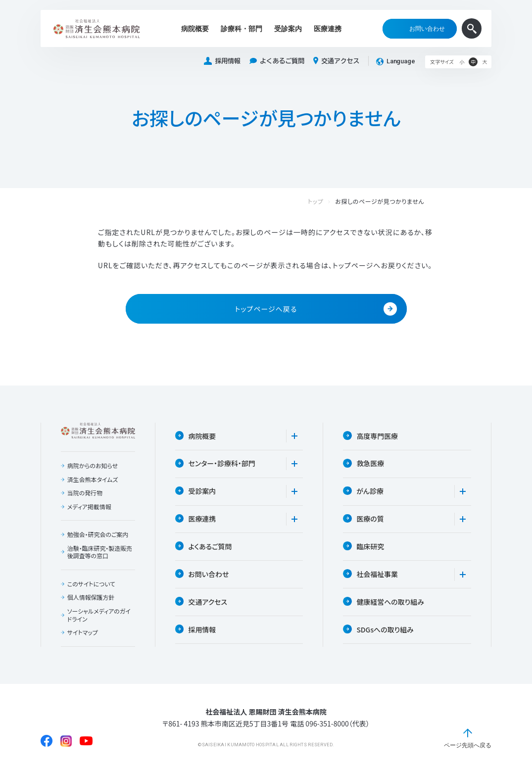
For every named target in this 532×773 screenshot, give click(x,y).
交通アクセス (336, 61)
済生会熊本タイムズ (93, 480)
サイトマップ (83, 633)
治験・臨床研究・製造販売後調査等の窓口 (100, 553)
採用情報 (222, 61)
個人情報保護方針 (91, 598)
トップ (326, 202)
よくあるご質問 (277, 61)
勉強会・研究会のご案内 (98, 535)
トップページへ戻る (315, 309)
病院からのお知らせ (93, 466)
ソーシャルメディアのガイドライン (99, 615)
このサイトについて (92, 584)
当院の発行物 (85, 493)
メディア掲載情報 (89, 507)
